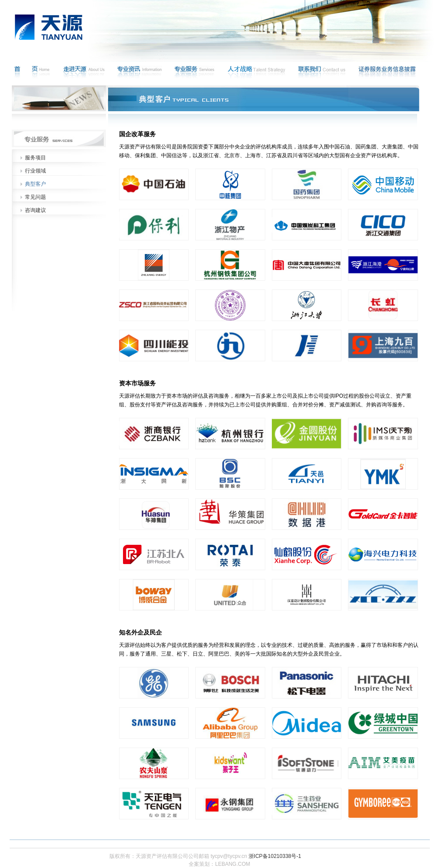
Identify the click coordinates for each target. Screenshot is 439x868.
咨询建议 (35, 210)
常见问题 (35, 197)
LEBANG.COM (232, 864)
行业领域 (35, 171)
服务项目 (35, 158)
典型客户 (35, 184)
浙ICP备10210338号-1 (275, 856)
